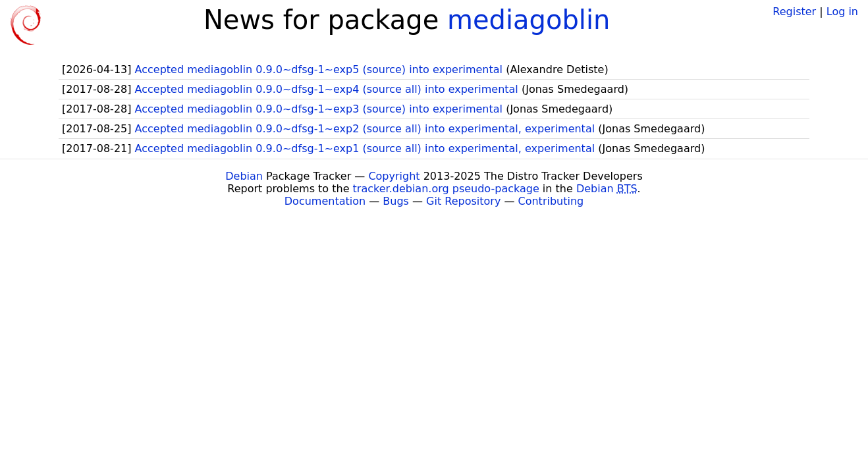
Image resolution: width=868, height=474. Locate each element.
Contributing (551, 201)
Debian (244, 176)
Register (794, 12)
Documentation (325, 201)
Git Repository (463, 201)
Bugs (396, 201)
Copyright (394, 176)
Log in (842, 12)
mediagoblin (529, 20)
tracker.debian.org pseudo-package (446, 189)
